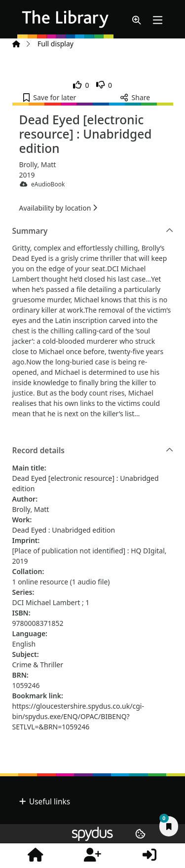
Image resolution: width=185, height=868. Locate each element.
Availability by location (58, 208)
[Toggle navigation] (158, 20)
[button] (137, 20)
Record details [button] (93, 451)
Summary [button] (93, 231)
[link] (81, 85)
